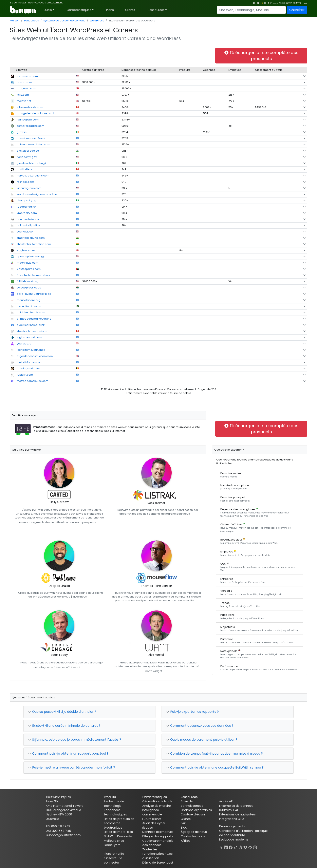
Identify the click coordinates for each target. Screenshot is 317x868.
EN (254, 3)
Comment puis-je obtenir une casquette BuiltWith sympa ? (215, 767)
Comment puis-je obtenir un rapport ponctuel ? (68, 753)
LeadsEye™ (112, 845)
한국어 (282, 3)
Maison (15, 21)
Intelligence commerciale (152, 812)
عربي (305, 3)
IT (268, 3)
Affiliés (186, 841)
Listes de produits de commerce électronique (119, 823)
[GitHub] (250, 847)
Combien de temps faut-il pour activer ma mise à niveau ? (215, 753)
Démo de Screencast (158, 863)
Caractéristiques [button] (79, 10)
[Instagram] (255, 847)
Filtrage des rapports (158, 836)
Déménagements (232, 826)
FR (262, 3)
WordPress (97, 21)
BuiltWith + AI (228, 810)
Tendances (31, 21)
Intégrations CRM (232, 819)
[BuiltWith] (23, 10)
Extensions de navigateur (238, 814)
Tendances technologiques (115, 812)
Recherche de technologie (114, 804)
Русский (274, 3)
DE (258, 3)
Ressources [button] (156, 10)
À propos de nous (194, 832)
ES (265, 3)
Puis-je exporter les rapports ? (193, 712)
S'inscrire (110, 858)
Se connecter (18, 3)
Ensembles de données (236, 806)
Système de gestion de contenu (64, 21)
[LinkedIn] (226, 847)
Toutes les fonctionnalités (153, 852)
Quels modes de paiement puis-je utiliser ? (202, 740)
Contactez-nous (193, 836)
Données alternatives (158, 832)
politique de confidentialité (243, 833)
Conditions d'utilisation (236, 831)
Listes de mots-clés (118, 832)
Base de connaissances (192, 804)
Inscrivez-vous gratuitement (45, 3)
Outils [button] (48, 10)
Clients (130, 10)
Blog (184, 828)
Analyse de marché (157, 806)
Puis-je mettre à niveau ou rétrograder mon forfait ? (72, 767)
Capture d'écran (193, 814)
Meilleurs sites (114, 841)
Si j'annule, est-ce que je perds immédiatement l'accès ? (75, 740)
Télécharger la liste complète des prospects (261, 56)
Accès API (226, 801)
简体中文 (297, 3)
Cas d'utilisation (157, 856)
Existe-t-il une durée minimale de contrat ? (64, 726)
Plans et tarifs (114, 854)
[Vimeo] (245, 847)
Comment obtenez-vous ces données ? (200, 726)
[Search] (251, 10)
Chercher (297, 10)
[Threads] (240, 847)
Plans (110, 10)
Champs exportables (196, 810)
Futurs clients (152, 819)
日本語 (289, 3)
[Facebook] (231, 847)
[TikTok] (236, 847)
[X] (221, 847)
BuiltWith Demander (118, 836)
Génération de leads (157, 801)
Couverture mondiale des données (158, 843)
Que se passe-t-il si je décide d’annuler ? (62, 712)
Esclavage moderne (234, 839)
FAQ (184, 823)
